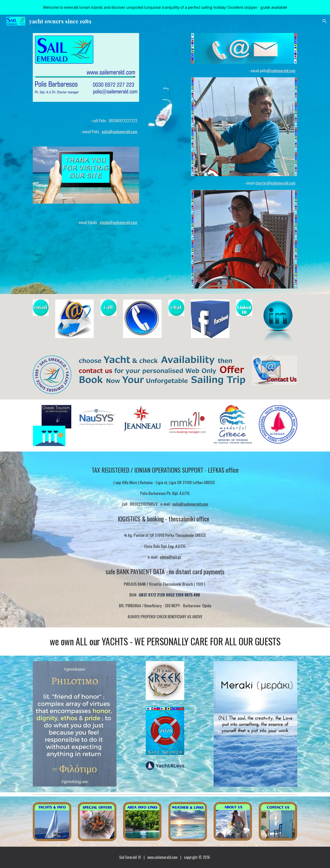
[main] (86, 124)
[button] (324, 21)
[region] (165, 7)
